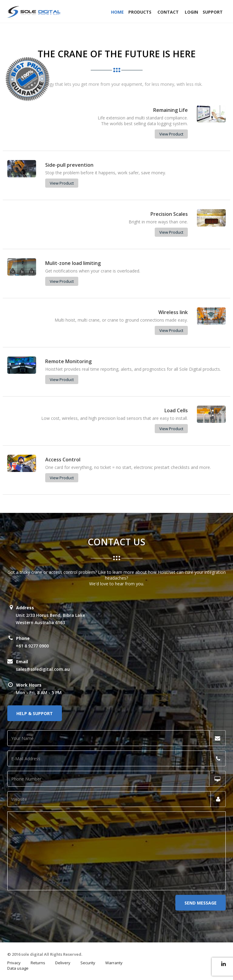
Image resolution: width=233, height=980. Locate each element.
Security (88, 963)
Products (140, 12)
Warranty (114, 963)
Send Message (201, 903)
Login (191, 12)
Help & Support (35, 713)
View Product (171, 134)
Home (117, 12)
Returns (38, 963)
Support (213, 12)
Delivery (63, 963)
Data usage (18, 968)
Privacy (14, 963)
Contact (168, 12)
